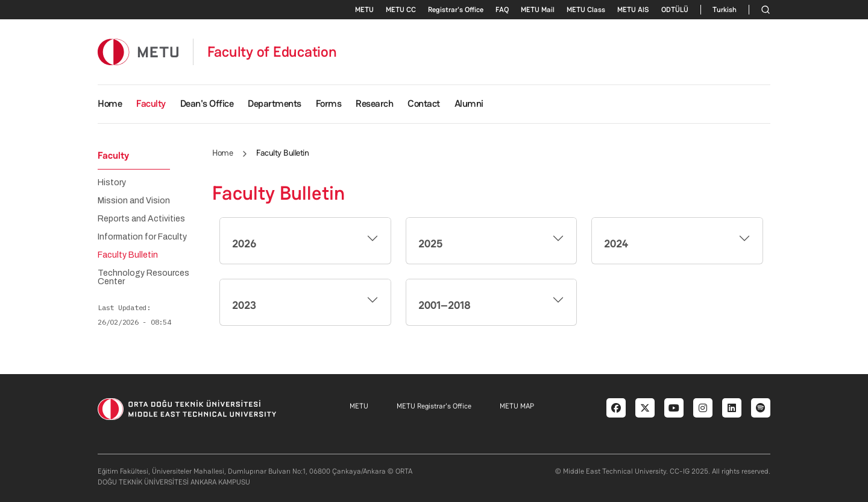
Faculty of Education (272, 52)
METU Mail (538, 10)
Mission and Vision (134, 201)
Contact (424, 103)
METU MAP (517, 406)
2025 (430, 243)
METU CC (401, 10)
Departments (275, 103)
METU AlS (633, 10)
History (112, 183)
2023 (244, 305)
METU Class (586, 10)
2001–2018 (445, 305)
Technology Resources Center (143, 278)
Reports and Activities (141, 219)
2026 (244, 243)
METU (364, 10)
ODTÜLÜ (675, 10)
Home (110, 103)
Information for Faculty (142, 237)
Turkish (725, 10)
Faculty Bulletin (128, 255)
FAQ (502, 10)
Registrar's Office (456, 10)
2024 (616, 243)
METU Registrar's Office (434, 406)
